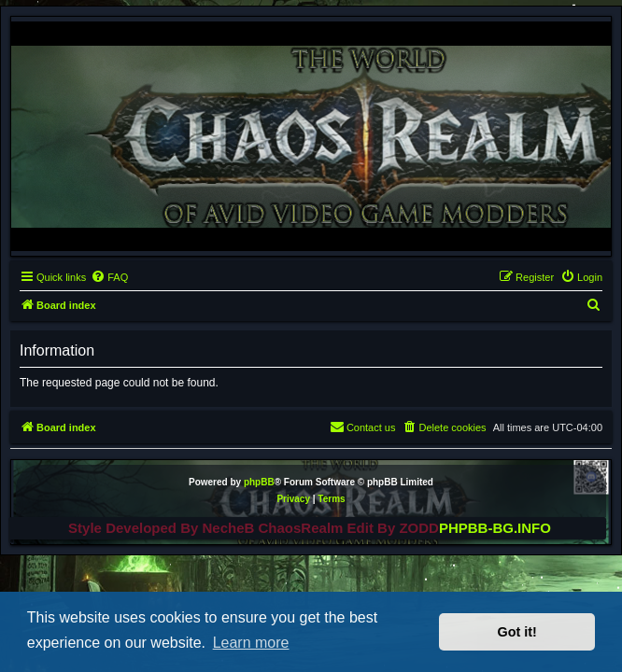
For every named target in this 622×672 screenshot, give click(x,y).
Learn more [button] (251, 643)
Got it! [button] (517, 632)
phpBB (259, 482)
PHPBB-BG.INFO (495, 528)
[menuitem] (109, 277)
